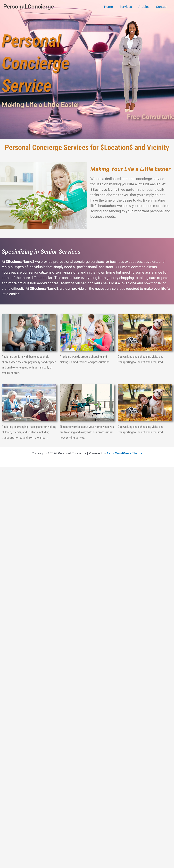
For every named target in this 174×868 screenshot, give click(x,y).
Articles (144, 7)
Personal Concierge (29, 7)
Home (108, 7)
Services (126, 7)
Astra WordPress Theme (124, 453)
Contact (162, 7)
